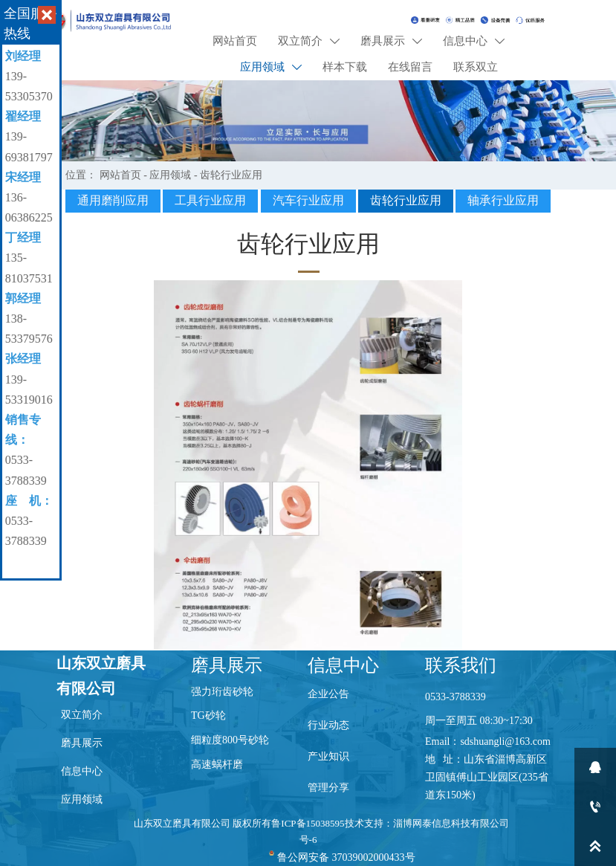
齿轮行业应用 (231, 175)
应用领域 (170, 175)
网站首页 (120, 175)
